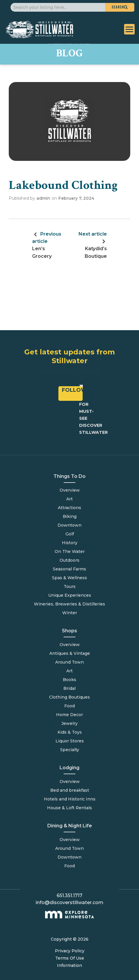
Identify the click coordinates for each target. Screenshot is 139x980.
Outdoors (69, 560)
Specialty (70, 750)
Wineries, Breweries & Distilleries (69, 604)
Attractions (69, 508)
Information (69, 965)
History (70, 543)
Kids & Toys (70, 732)
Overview (70, 490)
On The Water (70, 551)
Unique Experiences (70, 595)
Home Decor (69, 715)
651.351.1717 (69, 895)
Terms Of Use (70, 958)
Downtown (69, 525)
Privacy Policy (70, 951)
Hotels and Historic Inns (70, 799)
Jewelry (69, 723)
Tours (70, 586)
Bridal (69, 688)
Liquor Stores (70, 741)
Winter (70, 613)
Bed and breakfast (70, 790)
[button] (120, 7)
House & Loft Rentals (69, 808)
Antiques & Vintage (70, 653)
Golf (70, 534)
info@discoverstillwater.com (69, 902)
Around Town (69, 848)
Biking (70, 516)
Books (69, 680)
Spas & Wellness (69, 578)
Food (69, 866)
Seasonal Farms (69, 569)
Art (69, 499)
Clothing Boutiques (69, 697)
